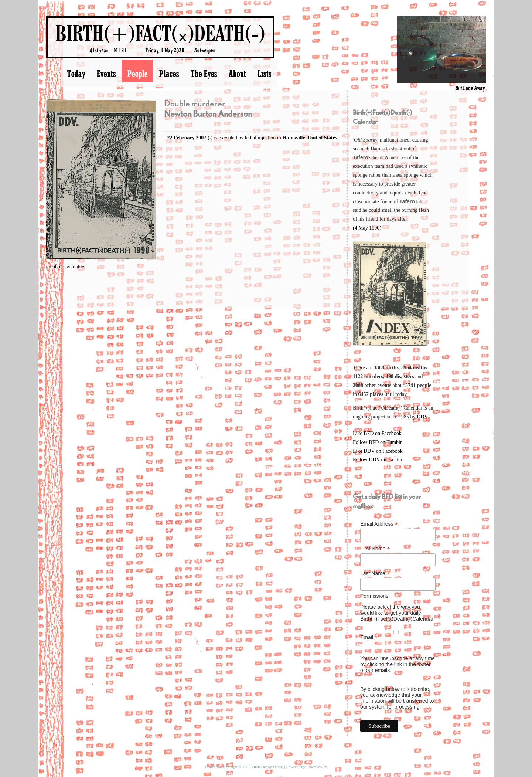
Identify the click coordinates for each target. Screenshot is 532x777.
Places (169, 74)
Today (76, 74)
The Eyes (204, 74)
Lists (264, 74)
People (137, 74)
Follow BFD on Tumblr (377, 442)
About (237, 74)
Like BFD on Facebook (377, 433)
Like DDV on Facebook (378, 451)
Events (106, 74)
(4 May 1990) (367, 228)
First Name (375, 549)
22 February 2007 (187, 138)
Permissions (374, 596)
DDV (422, 417)
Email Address (379, 524)
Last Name (375, 574)
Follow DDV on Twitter (378, 460)
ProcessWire (316, 767)
